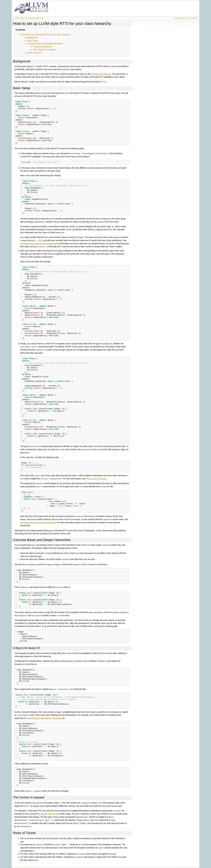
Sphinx (191, 866)
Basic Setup (32, 41)
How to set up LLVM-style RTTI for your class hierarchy (62, 24)
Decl (42, 808)
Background (32, 38)
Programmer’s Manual (101, 74)
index (195, 18)
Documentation (35, 18)
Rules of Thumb (34, 53)
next (187, 18)
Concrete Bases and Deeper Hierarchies (45, 44)
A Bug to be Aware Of (42, 47)
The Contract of (44, 50)
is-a (104, 82)
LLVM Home (19, 18)
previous (178, 18)
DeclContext (53, 808)
